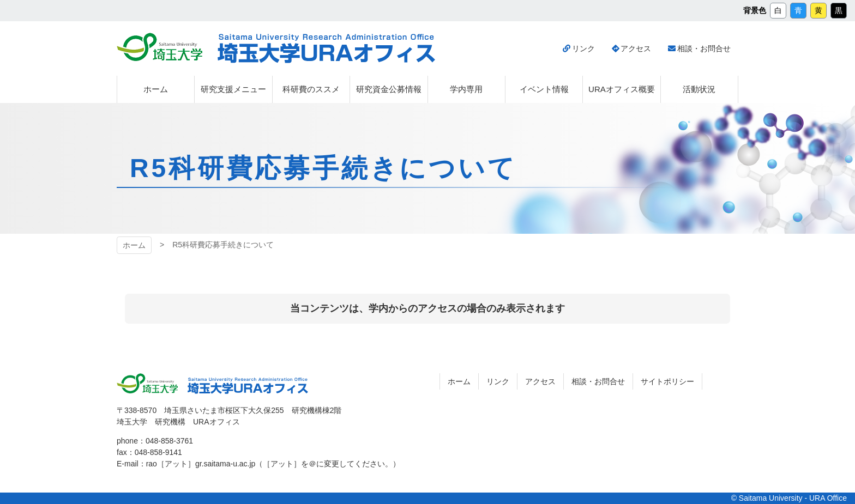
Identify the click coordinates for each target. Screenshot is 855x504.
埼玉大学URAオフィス (326, 48)
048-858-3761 (169, 441)
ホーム (134, 245)
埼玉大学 (159, 47)
